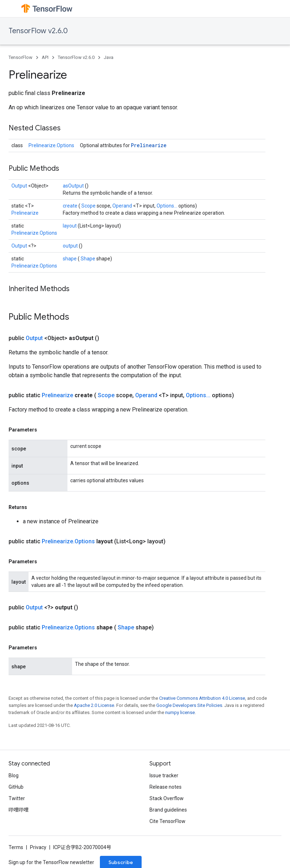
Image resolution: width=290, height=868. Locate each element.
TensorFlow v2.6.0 (38, 31)
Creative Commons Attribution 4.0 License (202, 698)
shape (70, 259)
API (45, 57)
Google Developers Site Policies (189, 705)
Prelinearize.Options (51, 145)
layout (70, 226)
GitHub (16, 787)
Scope (89, 206)
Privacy (38, 847)
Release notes (166, 787)
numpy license (180, 712)
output (71, 246)
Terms (16, 847)
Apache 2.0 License (94, 705)
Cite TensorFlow (167, 821)
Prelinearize (149, 145)
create (71, 206)
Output (20, 186)
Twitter (17, 798)
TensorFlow (21, 57)
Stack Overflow (167, 798)
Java (109, 57)
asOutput (74, 186)
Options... (167, 206)
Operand (123, 206)
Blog (14, 775)
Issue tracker (164, 775)
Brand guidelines (168, 810)
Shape (88, 259)
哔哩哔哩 (19, 810)
